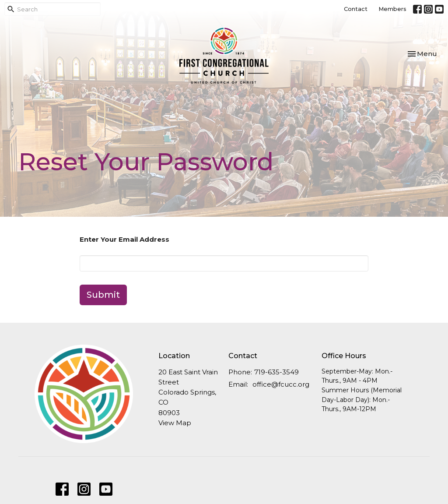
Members (392, 9)
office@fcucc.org (281, 384)
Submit (103, 295)
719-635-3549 (276, 372)
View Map (175, 423)
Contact (356, 9)
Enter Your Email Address (124, 239)
